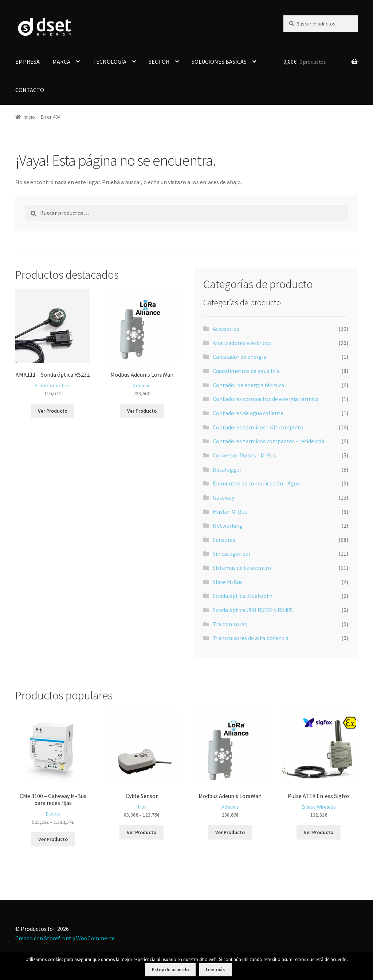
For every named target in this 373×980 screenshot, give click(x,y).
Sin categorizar (232, 554)
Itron (142, 807)
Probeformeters (53, 385)
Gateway (223, 497)
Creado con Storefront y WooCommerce (65, 938)
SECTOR (159, 62)
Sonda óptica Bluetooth (243, 596)
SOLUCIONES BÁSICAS (219, 62)
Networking (228, 525)
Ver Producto (53, 411)
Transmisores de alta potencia (251, 638)
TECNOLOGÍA (109, 62)
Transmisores (230, 624)
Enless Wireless (319, 807)
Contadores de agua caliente (248, 413)
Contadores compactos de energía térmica (266, 399)
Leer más (215, 970)
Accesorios (226, 329)
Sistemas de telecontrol (243, 568)
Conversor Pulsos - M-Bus (244, 455)
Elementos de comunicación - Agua (256, 483)
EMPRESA (28, 62)
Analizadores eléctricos (242, 343)
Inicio (29, 117)
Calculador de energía (239, 357)
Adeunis (142, 385)
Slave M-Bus (228, 582)
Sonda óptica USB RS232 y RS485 (253, 610)
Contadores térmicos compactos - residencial (269, 441)
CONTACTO (30, 90)
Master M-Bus (230, 512)
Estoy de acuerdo (170, 970)
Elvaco (53, 814)
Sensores (224, 540)
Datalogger (227, 469)
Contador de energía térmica (248, 385)
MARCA (61, 62)
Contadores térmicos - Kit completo (258, 427)
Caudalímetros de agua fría (246, 371)
